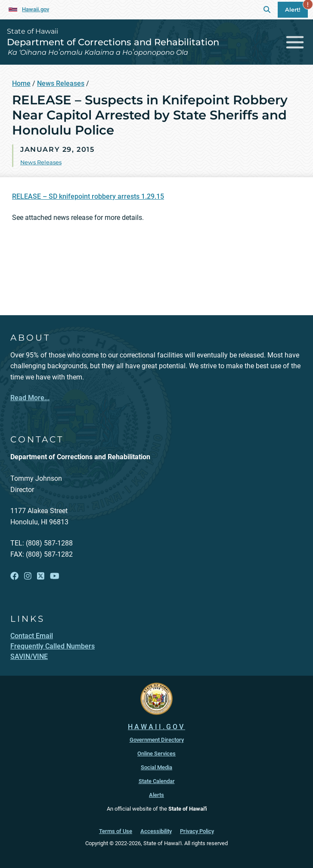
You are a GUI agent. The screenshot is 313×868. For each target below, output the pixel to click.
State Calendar (157, 781)
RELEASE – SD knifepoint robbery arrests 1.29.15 (88, 196)
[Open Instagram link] (28, 576)
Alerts (156, 795)
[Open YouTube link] (55, 576)
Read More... (30, 398)
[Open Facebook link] (14, 576)
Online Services (156, 754)
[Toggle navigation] (295, 42)
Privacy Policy (197, 831)
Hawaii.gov (36, 9)
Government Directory (157, 740)
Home (21, 83)
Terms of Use (116, 831)
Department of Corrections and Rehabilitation (113, 42)
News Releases (61, 83)
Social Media (156, 767)
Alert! (296, 7)
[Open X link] (41, 576)
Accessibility (156, 831)
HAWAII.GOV (156, 727)
